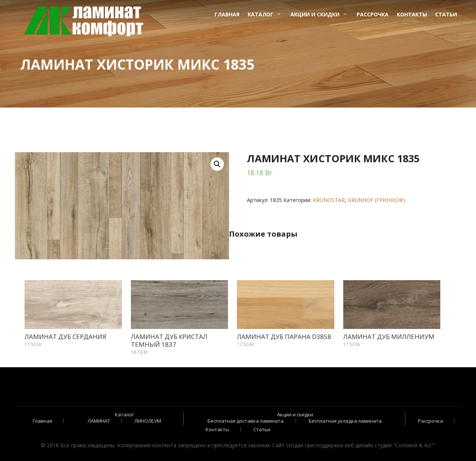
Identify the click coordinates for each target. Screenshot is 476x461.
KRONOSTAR (329, 200)
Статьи (446, 14)
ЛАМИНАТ (99, 421)
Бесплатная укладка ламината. (346, 421)
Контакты (412, 14)
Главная (227, 14)
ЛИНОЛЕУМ (148, 421)
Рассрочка (373, 14)
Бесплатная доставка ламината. (246, 421)
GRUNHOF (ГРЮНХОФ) (376, 200)
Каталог (260, 14)
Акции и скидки (315, 14)
